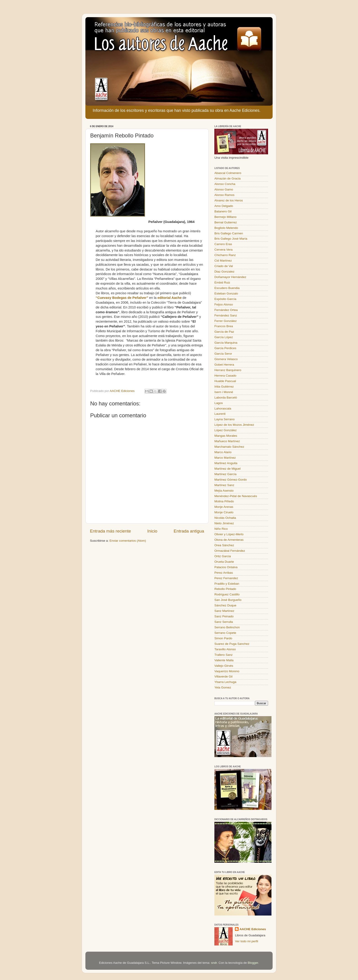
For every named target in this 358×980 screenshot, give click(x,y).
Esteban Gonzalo (226, 293)
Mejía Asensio (224, 491)
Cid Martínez (223, 261)
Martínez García (225, 474)
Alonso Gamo (224, 189)
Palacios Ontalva (226, 567)
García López (224, 337)
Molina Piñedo (224, 501)
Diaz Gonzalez (224, 272)
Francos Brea (224, 326)
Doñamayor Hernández (230, 277)
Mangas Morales (226, 436)
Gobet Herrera (224, 365)
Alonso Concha (225, 184)
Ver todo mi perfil (246, 941)
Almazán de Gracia (228, 178)
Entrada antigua (189, 531)
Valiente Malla (224, 660)
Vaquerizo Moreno (227, 671)
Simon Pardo (223, 638)
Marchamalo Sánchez (229, 447)
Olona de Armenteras (229, 540)
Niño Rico (221, 529)
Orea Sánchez (224, 545)
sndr (214, 963)
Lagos (219, 403)
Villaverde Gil (223, 676)
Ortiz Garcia (223, 556)
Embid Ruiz (222, 282)
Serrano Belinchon (227, 627)
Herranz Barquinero (228, 370)
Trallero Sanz (224, 655)
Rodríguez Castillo (227, 594)
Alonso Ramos (224, 195)
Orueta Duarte (224, 562)
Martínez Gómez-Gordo (231, 480)
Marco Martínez (225, 458)
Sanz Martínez (224, 611)
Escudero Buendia (227, 288)
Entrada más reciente (111, 531)
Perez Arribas (224, 573)
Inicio (152, 531)
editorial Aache (170, 298)
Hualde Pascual (225, 381)
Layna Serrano (225, 419)
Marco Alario (223, 452)
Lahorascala (223, 408)
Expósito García (225, 299)
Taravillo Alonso (225, 649)
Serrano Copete (225, 633)
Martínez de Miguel (228, 469)
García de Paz (224, 332)
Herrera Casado (225, 376)
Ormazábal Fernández (230, 551)
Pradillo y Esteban (227, 584)
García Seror (223, 354)
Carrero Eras (223, 244)
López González (226, 430)
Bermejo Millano (225, 217)
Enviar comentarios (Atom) (128, 541)
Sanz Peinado (224, 616)
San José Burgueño (228, 600)
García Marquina (226, 343)
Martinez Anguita (226, 463)
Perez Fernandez (226, 578)
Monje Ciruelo (224, 512)
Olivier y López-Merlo (229, 534)
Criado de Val (224, 266)
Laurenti (220, 414)
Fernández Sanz (226, 315)
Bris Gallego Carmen (229, 233)
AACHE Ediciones (253, 929)
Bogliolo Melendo (226, 228)
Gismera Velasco (226, 359)
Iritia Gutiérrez (224, 387)
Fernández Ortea (226, 310)
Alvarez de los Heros (229, 200)
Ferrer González (226, 321)
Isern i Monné (224, 392)
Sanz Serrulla (224, 622)
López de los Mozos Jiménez (234, 425)
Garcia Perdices (225, 348)
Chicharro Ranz (225, 255)
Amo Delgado (224, 206)
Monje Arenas (224, 507)
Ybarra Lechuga (225, 682)
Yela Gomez (223, 687)
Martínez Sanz (224, 485)
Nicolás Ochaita (225, 518)
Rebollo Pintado (225, 589)
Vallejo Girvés (224, 666)
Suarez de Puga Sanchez (232, 644)
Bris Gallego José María (231, 239)
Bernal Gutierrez (226, 222)
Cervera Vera (224, 250)
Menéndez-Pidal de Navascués (236, 496)
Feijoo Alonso (224, 304)
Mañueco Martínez (227, 441)
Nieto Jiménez (224, 523)
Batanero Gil (223, 211)
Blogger (253, 963)
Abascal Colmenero (228, 173)
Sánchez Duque (225, 605)
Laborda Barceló (226, 398)
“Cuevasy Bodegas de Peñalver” (122, 298)
